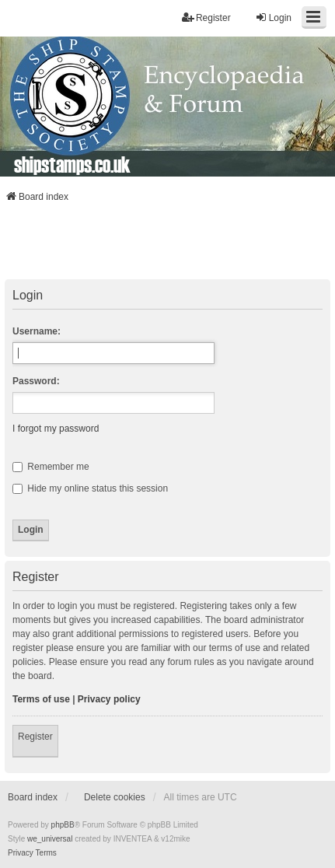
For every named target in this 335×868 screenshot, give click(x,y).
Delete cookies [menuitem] (115, 797)
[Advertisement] (168, 246)
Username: (37, 331)
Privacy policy (109, 699)
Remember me (51, 467)
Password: (36, 381)
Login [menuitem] (273, 17)
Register (35, 737)
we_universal (50, 839)
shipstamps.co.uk (72, 164)
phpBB (63, 825)
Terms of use (41, 699)
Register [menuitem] (206, 17)
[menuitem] (21, 853)
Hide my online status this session (90, 488)
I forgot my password (56, 429)
